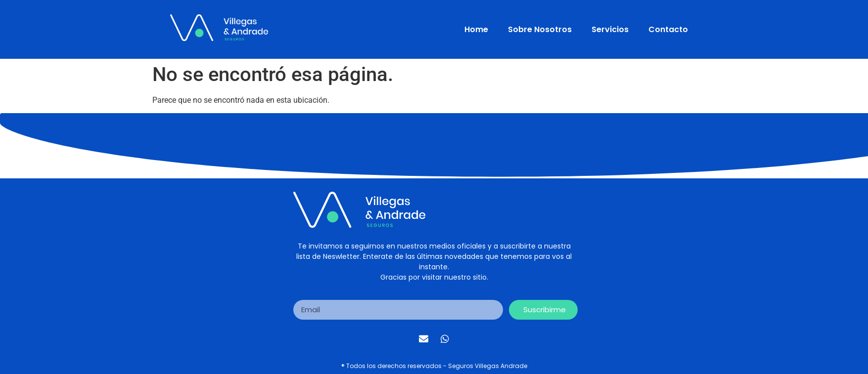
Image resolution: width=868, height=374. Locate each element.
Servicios (610, 29)
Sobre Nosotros (540, 29)
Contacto (668, 29)
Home (476, 29)
